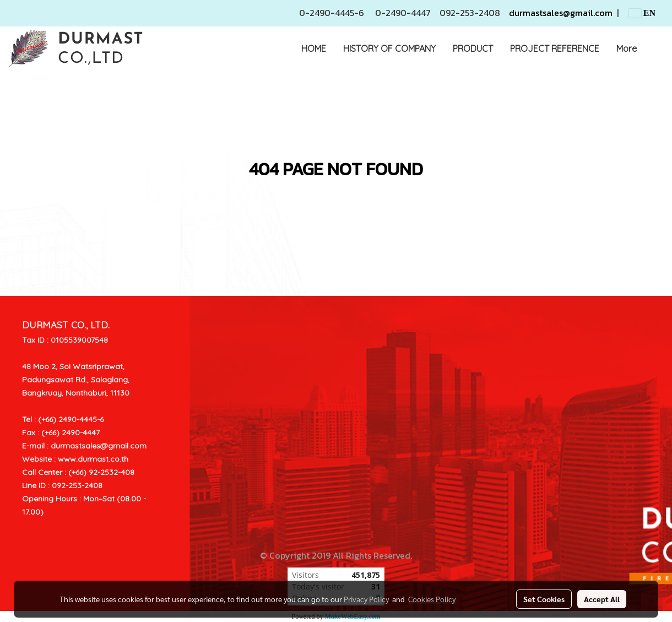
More (627, 48)
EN (642, 13)
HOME (314, 48)
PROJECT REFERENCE (555, 48)
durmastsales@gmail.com (561, 13)
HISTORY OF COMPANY (389, 48)
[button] (655, 48)
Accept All (602, 599)
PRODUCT (473, 48)
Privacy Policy (366, 599)
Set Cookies (544, 599)
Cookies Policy (432, 599)
